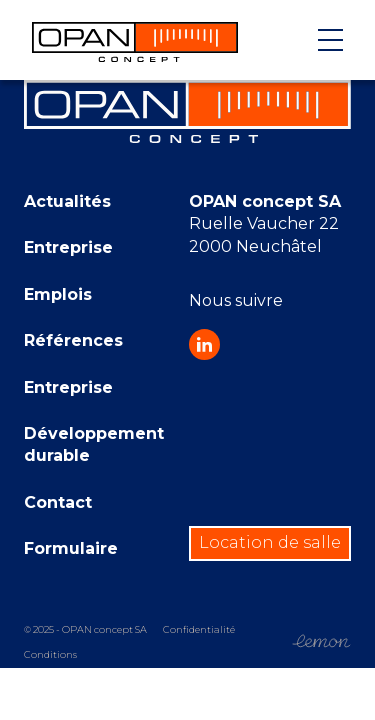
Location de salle (270, 542)
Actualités (67, 201)
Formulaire (71, 548)
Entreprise (68, 247)
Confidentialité (199, 630)
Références (73, 340)
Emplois (58, 294)
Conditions (50, 655)
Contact (58, 502)
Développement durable (94, 444)
